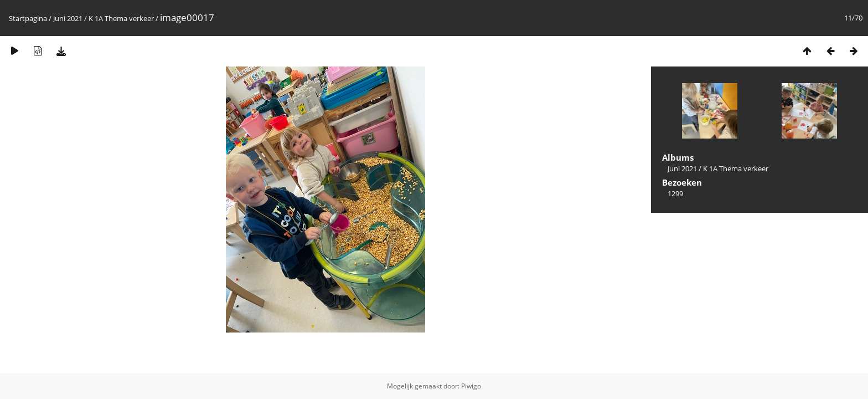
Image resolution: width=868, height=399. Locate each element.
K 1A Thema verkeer (121, 18)
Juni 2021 (68, 18)
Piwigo (471, 386)
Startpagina (28, 18)
